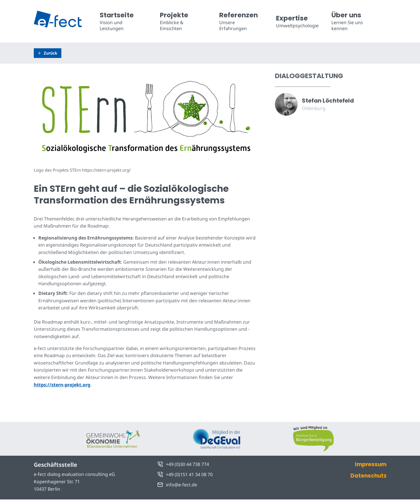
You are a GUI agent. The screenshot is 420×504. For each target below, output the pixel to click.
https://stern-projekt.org (62, 385)
